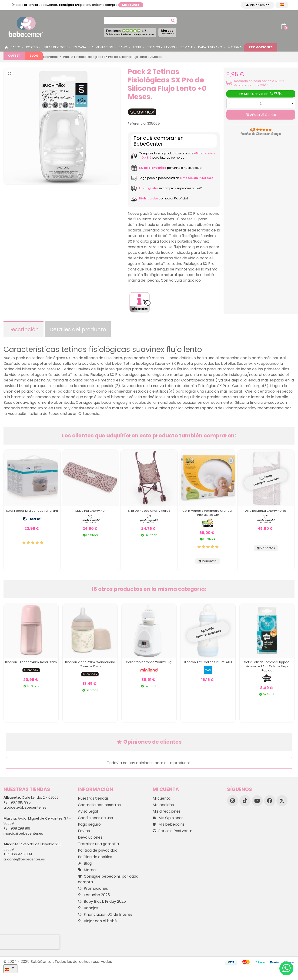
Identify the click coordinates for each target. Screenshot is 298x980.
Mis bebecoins (169, 824)
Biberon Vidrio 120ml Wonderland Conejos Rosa (90, 664)
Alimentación (102, 47)
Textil (137, 47)
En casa (80, 47)
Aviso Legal (88, 811)
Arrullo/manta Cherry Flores (266, 511)
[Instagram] (233, 801)
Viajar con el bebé (97, 921)
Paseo (16, 47)
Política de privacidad (98, 850)
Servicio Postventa (172, 831)
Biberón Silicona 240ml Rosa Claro (31, 662)
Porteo (32, 47)
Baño (123, 47)
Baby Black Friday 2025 (102, 902)
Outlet (14, 56)
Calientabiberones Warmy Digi (149, 662)
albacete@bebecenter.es (25, 807)
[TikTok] (245, 801)
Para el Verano (210, 47)
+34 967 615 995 (17, 802)
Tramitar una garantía (98, 844)
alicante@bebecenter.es (24, 859)
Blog (34, 56)
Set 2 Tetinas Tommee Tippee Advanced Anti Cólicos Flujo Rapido (267, 666)
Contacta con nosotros (99, 805)
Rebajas (88, 908)
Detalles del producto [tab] (78, 329)
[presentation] (30, 942)
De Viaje (187, 47)
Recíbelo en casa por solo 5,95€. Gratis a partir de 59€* (259, 83)
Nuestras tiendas (93, 798)
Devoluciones (90, 837)
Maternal (235, 47)
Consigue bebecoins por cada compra (108, 879)
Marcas (167, 32)
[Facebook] (270, 801)
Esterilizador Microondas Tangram (32, 511)
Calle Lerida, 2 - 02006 (31, 798)
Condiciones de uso (95, 818)
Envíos (84, 831)
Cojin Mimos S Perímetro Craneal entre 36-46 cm (207, 513)
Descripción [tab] (23, 329)
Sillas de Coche (56, 47)
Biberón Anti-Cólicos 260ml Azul (208, 662)
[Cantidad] (261, 104)
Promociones (261, 47)
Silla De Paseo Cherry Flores (149, 511)
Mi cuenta (162, 798)
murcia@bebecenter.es (23, 833)
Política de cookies (95, 857)
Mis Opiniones (168, 818)
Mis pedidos (163, 805)
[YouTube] (257, 801)
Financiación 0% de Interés (105, 915)
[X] (282, 801)
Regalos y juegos (161, 47)
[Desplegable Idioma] (282, 5)
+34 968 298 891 (17, 828)
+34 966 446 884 (18, 854)
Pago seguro (89, 824)
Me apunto (131, 5)
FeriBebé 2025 (94, 895)
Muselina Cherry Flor (91, 511)
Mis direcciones (167, 811)
